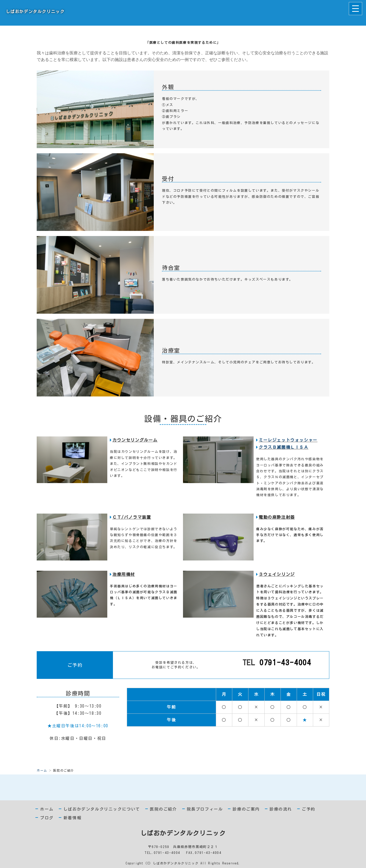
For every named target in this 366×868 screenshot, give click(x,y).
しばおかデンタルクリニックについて (102, 809)
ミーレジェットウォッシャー (288, 440)
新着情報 (72, 818)
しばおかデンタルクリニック (34, 12)
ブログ (47, 818)
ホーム (42, 770)
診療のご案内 (246, 809)
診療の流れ (281, 809)
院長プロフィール (205, 809)
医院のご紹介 (163, 809)
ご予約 (309, 809)
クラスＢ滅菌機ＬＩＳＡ (284, 447)
